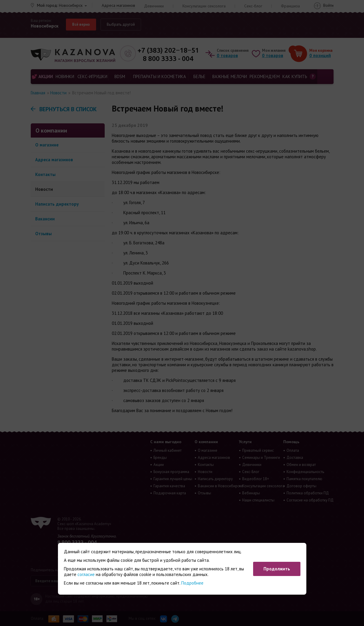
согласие (86, 574)
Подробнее (192, 583)
